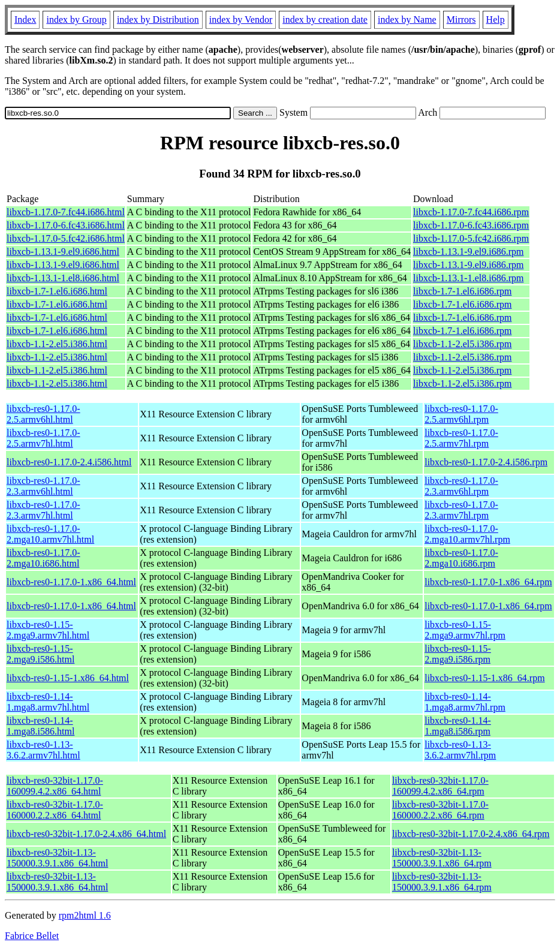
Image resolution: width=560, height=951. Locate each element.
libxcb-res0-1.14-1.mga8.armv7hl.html (48, 702)
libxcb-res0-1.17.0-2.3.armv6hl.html (43, 486)
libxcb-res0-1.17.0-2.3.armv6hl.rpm (461, 486)
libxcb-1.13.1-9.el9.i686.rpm (468, 252)
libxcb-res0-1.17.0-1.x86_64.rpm (488, 582)
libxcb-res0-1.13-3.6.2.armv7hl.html (43, 750)
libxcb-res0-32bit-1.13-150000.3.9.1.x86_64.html (57, 858)
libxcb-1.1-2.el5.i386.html (57, 344)
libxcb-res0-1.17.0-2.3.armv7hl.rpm (461, 510)
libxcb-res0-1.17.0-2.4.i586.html (69, 462)
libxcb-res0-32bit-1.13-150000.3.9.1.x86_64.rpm (442, 858)
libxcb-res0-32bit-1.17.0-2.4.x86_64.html (86, 834)
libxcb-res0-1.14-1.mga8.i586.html (40, 726)
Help (496, 19)
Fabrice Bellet (32, 936)
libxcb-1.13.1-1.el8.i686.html (63, 278)
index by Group (76, 19)
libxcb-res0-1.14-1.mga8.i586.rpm (458, 726)
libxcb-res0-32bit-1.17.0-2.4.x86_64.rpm (471, 834)
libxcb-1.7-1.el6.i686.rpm (462, 291)
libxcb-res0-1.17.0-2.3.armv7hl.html (43, 510)
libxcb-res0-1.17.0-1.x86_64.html (71, 582)
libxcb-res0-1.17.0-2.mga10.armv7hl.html (50, 534)
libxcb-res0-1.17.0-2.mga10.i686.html (43, 558)
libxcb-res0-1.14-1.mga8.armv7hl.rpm (465, 702)
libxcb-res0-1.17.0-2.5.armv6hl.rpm (461, 414)
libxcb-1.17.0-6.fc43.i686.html (66, 225)
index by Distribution (158, 19)
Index (25, 19)
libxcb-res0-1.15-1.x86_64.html (68, 678)
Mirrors (461, 19)
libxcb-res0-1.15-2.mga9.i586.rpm (458, 654)
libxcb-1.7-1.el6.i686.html (57, 291)
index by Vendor (241, 19)
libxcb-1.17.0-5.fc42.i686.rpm (471, 238)
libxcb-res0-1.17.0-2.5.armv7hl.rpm (461, 438)
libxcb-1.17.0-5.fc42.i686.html (66, 238)
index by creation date (325, 19)
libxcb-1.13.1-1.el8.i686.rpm (468, 278)
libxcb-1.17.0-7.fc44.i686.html (66, 212)
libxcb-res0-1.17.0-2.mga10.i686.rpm (461, 558)
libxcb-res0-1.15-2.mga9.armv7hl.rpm (465, 630)
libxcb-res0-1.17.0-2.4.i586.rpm (486, 462)
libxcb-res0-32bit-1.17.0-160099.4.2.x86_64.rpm (440, 786)
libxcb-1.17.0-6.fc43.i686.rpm (471, 225)
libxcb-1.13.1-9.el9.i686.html (63, 252)
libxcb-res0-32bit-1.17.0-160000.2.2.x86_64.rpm (440, 810)
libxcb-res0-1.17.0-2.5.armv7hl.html (43, 438)
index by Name (407, 19)
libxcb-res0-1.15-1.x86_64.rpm (484, 678)
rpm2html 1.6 (85, 915)
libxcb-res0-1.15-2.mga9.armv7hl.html (48, 630)
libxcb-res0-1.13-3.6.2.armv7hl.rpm (460, 750)
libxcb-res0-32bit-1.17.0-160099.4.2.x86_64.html (55, 786)
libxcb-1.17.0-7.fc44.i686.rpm (471, 212)
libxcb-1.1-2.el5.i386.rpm (462, 344)
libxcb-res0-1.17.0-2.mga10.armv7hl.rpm (467, 534)
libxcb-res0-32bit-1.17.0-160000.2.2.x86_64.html (55, 810)
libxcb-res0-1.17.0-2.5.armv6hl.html (43, 414)
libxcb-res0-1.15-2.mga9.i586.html (40, 654)
